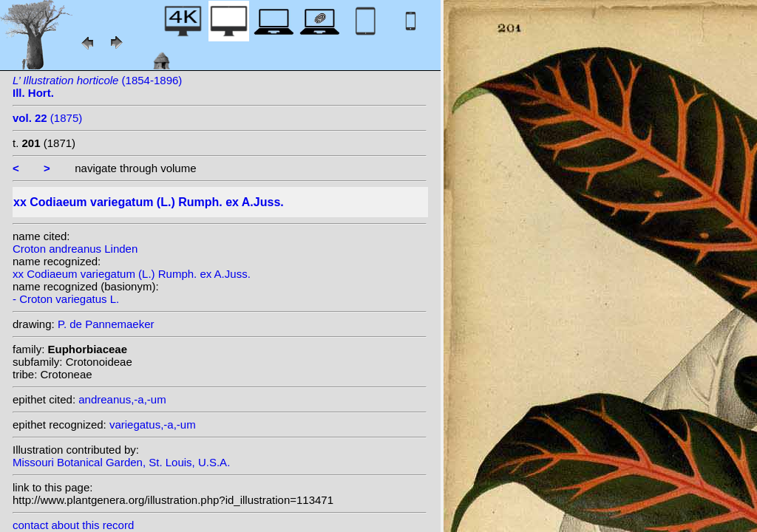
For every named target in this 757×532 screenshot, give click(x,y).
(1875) (47, 118)
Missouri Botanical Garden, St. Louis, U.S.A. (121, 462)
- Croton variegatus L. (66, 299)
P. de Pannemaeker (106, 324)
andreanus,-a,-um (122, 399)
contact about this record (73, 525)
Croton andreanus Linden (75, 249)
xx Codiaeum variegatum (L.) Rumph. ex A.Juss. (132, 274)
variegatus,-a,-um (153, 424)
